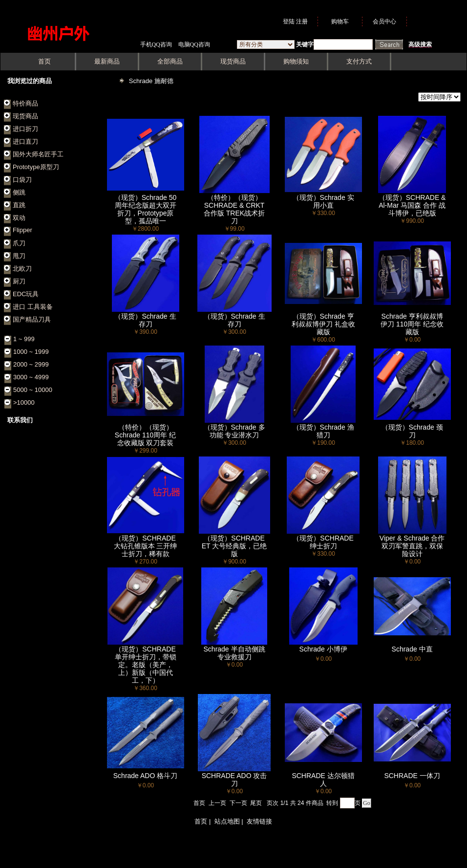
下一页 (238, 803)
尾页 (256, 803)
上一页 (217, 803)
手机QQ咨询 (156, 44)
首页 (199, 803)
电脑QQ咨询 (194, 44)
